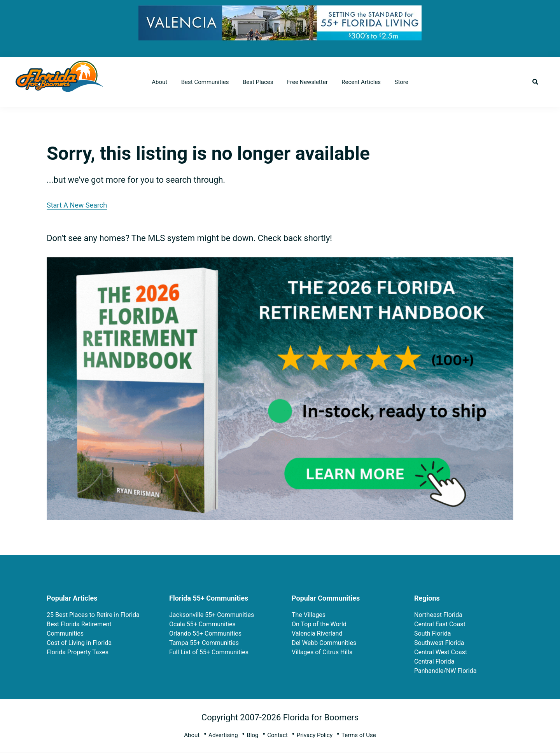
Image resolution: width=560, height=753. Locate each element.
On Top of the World (319, 624)
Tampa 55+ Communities (204, 643)
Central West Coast (441, 652)
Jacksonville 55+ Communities (212, 615)
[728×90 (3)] (280, 11)
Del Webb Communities (324, 643)
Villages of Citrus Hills (322, 652)
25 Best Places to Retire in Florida (93, 615)
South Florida (432, 633)
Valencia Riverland (317, 633)
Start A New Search (77, 205)
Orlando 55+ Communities (205, 633)
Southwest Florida (439, 643)
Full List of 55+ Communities (209, 652)
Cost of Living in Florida (79, 643)
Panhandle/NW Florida (445, 671)
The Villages (309, 615)
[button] (535, 82)
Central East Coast (440, 624)
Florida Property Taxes (78, 652)
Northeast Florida (438, 615)
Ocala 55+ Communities (202, 624)
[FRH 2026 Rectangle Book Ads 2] (280, 264)
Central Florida (434, 661)
